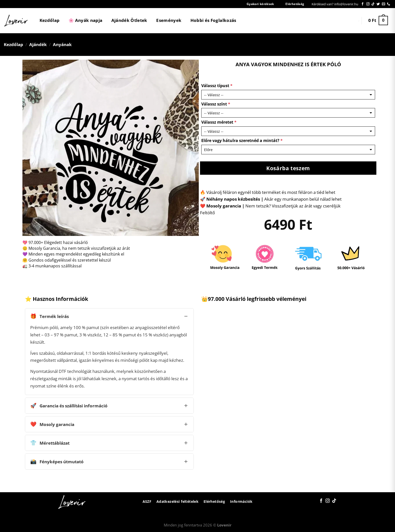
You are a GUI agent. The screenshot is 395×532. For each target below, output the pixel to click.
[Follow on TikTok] (373, 4)
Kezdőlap (50, 20)
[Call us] (389, 4)
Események (169, 20)
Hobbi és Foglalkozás (213, 20)
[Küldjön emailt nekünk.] (384, 4)
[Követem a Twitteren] (378, 4)
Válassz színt (216, 104)
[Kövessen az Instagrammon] (368, 4)
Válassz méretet (219, 122)
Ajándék (38, 44)
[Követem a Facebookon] (363, 4)
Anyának (62, 44)
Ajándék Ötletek (129, 20)
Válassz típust (217, 86)
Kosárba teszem (288, 168)
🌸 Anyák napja (85, 20)
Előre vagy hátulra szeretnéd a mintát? (242, 140)
